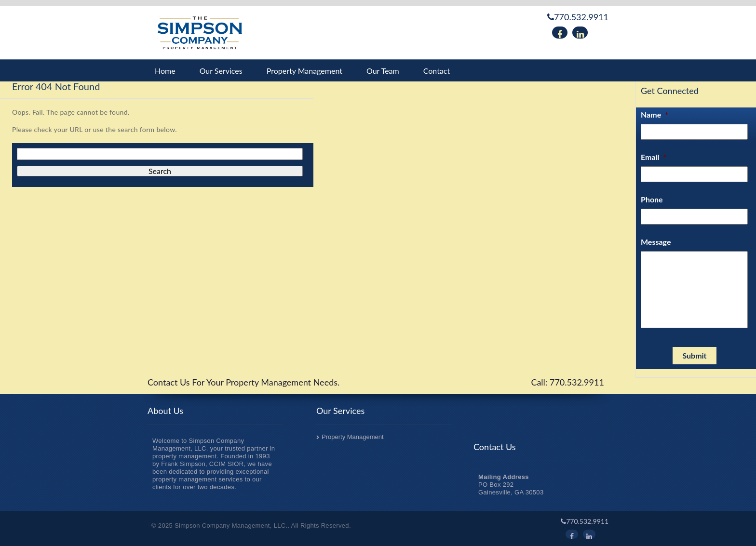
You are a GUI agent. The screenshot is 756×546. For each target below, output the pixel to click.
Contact (437, 71)
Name (655, 114)
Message (656, 242)
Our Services (221, 71)
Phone (652, 199)
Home (165, 71)
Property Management (304, 71)
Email (654, 157)
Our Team (383, 71)
